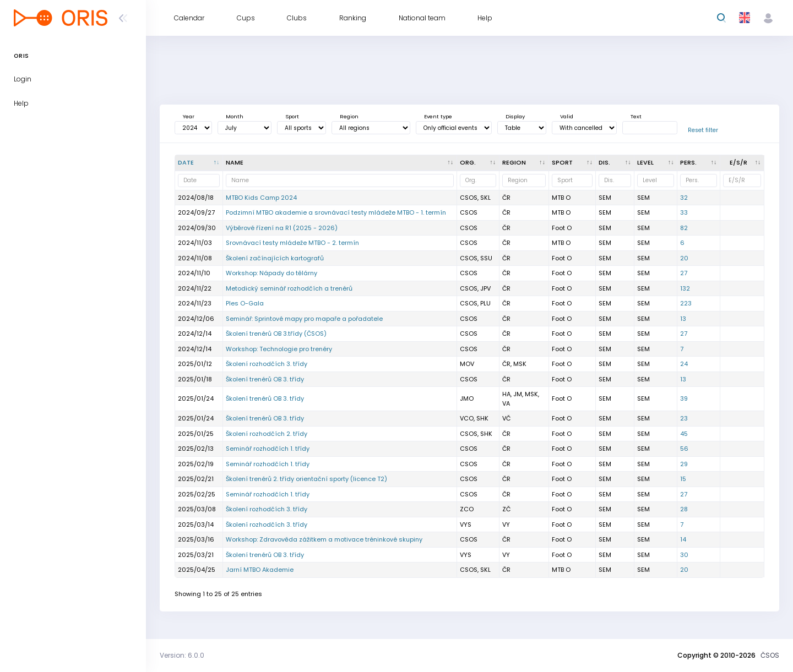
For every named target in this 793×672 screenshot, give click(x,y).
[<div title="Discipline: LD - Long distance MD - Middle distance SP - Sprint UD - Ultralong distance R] (615, 163)
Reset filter (703, 130)
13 (683, 319)
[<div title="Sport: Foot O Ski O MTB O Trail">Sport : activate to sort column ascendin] (573, 163)
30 (684, 555)
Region (349, 116)
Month (235, 116)
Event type (438, 116)
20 (684, 258)
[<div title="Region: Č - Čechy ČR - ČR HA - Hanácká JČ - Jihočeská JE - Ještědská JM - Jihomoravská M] (524, 163)
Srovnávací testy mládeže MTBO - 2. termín (292, 243)
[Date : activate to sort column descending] (199, 163)
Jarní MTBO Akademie (260, 570)
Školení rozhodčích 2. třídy (267, 434)
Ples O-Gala (245, 303)
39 (684, 398)
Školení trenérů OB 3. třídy (265, 379)
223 (686, 303)
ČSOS (770, 655)
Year (189, 116)
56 (684, 449)
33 (684, 212)
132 (685, 288)
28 (684, 509)
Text (636, 116)
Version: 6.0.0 (182, 655)
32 (684, 198)
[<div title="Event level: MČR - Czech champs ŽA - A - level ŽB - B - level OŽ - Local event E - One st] (656, 163)
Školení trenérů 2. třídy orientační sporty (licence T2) (306, 479)
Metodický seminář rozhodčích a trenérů (289, 288)
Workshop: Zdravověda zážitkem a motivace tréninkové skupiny (324, 539)
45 (684, 434)
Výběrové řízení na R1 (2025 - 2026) (282, 228)
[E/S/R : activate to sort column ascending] (742, 163)
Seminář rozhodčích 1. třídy (268, 449)
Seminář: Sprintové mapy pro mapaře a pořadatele (304, 319)
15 (683, 479)
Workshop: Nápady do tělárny (271, 273)
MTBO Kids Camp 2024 (261, 198)
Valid (567, 116)
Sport (292, 116)
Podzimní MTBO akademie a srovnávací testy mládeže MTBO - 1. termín (336, 212)
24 (684, 364)
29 (684, 464)
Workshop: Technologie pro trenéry (279, 349)
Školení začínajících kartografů (275, 258)
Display (515, 116)
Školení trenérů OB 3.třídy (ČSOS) (276, 334)
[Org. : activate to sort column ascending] (478, 163)
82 (684, 228)
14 (683, 539)
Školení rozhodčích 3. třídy (267, 364)
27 (684, 273)
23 (684, 418)
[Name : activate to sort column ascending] (340, 163)
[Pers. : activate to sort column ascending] (699, 163)
